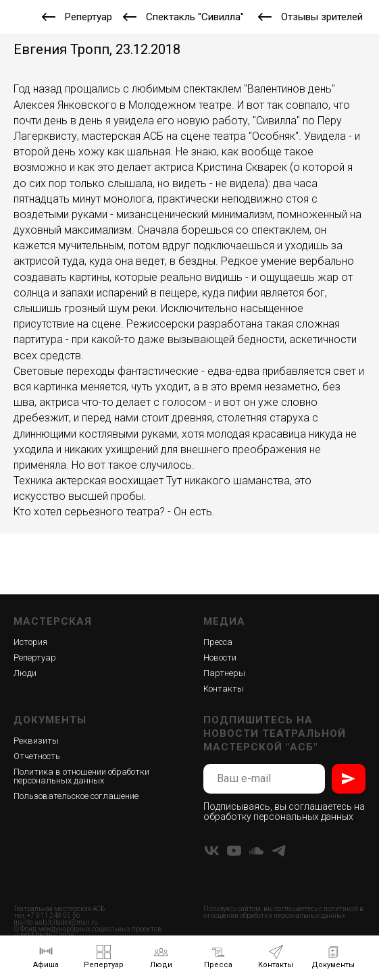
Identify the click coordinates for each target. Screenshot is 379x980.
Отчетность (37, 756)
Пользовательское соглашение (76, 796)
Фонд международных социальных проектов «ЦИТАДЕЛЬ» (87, 932)
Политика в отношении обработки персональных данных (81, 776)
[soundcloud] (256, 851)
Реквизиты (36, 741)
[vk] (212, 851)
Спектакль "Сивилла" (195, 17)
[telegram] (279, 851)
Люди (25, 673)
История (30, 642)
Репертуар (89, 17)
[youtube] (234, 851)
